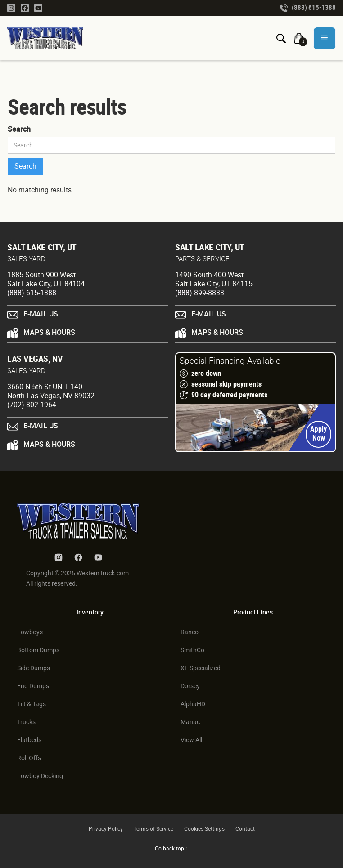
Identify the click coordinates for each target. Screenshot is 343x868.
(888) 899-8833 (200, 293)
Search (19, 130)
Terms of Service (153, 829)
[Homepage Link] (49, 38)
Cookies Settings (204, 829)
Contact (245, 829)
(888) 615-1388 (32, 293)
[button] (325, 38)
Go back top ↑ (171, 849)
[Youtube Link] (38, 8)
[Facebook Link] (25, 8)
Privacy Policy (106, 829)
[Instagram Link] (11, 8)
